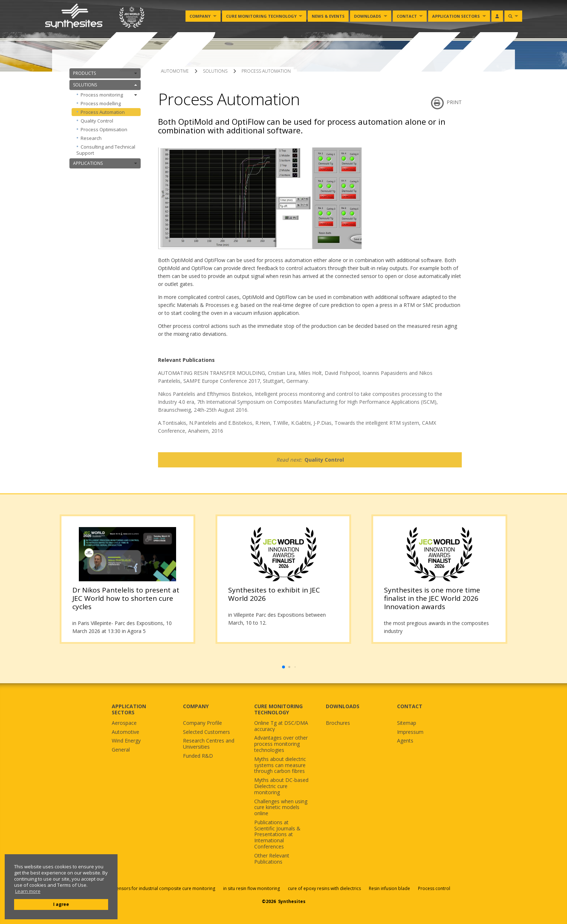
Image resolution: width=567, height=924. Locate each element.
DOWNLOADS (343, 706)
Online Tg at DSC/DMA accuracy (281, 726)
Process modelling (101, 103)
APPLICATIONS (105, 163)
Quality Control (97, 121)
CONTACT (410, 706)
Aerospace (124, 723)
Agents (405, 741)
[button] (283, 667)
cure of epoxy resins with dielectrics (325, 888)
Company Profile (202, 723)
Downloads (368, 16)
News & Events (328, 16)
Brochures (338, 723)
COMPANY (196, 706)
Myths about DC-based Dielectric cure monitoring (281, 786)
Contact (407, 16)
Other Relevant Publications (272, 859)
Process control (434, 888)
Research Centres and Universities (209, 744)
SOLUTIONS (105, 85)
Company (200, 16)
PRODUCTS (105, 73)
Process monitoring (109, 95)
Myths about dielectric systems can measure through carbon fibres (280, 765)
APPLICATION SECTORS (129, 709)
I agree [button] (61, 904)
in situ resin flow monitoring (251, 888)
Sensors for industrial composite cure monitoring (165, 888)
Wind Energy (126, 741)
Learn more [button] (28, 891)
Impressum (410, 732)
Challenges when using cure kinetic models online (281, 808)
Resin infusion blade (389, 888)
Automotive (125, 732)
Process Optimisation (104, 129)
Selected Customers (206, 732)
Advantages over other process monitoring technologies (281, 744)
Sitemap (407, 723)
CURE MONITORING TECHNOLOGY (278, 709)
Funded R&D (198, 756)
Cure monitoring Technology (261, 16)
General (121, 750)
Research (91, 138)
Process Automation (103, 112)
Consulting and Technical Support (106, 150)
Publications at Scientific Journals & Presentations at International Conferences (277, 835)
